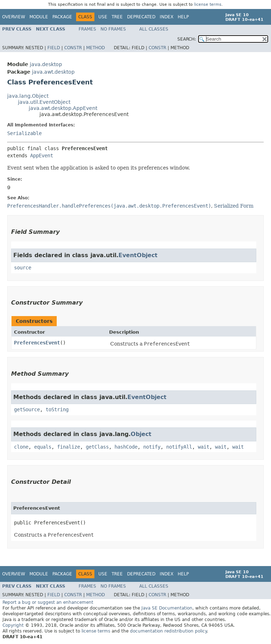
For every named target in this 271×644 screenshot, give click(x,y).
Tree (117, 17)
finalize (69, 447)
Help (183, 17)
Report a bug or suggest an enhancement (48, 602)
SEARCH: (187, 39)
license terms (208, 4)
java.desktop (46, 64)
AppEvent (42, 156)
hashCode (126, 447)
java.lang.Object (28, 96)
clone (21, 447)
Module (39, 17)
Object (141, 434)
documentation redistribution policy (168, 631)
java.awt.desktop (53, 72)
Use (103, 17)
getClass (97, 447)
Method (95, 48)
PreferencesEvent (37, 343)
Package (62, 17)
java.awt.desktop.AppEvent (63, 108)
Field (54, 48)
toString (57, 409)
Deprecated (141, 17)
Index (167, 17)
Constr (73, 48)
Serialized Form (234, 206)
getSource (27, 409)
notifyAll (179, 447)
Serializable (24, 133)
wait (204, 447)
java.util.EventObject (44, 102)
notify (152, 447)
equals (43, 447)
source (23, 268)
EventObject (138, 255)
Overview (14, 17)
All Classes (154, 29)
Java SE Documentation (167, 608)
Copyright (13, 625)
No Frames (113, 29)
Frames (87, 29)
